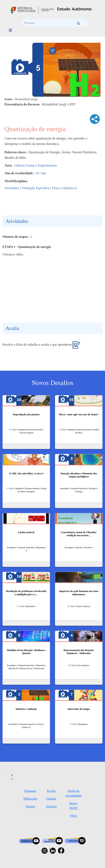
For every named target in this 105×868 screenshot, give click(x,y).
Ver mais (92, 751)
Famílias (51, 799)
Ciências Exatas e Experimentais (35, 165)
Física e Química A (65, 188)
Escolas (51, 791)
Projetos (30, 806)
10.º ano (41, 173)
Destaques (30, 791)
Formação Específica (36, 188)
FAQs (73, 816)
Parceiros (51, 806)
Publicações (30, 799)
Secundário (12, 188)
